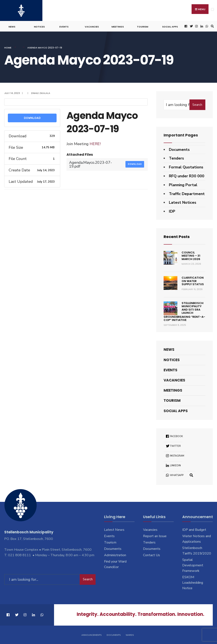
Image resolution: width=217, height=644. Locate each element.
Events (64, 27)
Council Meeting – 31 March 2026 (191, 256)
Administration (115, 555)
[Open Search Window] (212, 26)
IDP (172, 211)
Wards (130, 635)
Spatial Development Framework (193, 565)
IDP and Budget (194, 530)
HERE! (95, 144)
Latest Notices (183, 202)
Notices (39, 27)
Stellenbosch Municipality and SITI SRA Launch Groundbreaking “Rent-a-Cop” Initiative (184, 312)
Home (8, 48)
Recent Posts (177, 237)
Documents (179, 150)
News (12, 27)
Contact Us (152, 555)
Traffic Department (187, 194)
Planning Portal (183, 185)
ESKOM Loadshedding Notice (193, 583)
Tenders (176, 158)
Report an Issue (155, 536)
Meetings (118, 27)
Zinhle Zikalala (41, 93)
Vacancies (92, 27)
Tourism (143, 27)
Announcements (91, 635)
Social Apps (170, 27)
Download (32, 118)
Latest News (114, 530)
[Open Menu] (212, 9)
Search (197, 105)
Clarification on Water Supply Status (193, 281)
